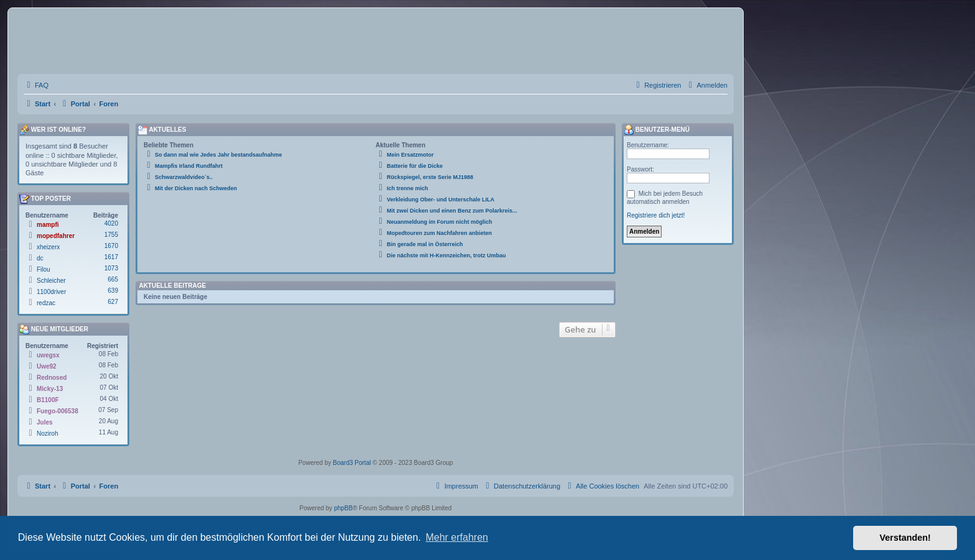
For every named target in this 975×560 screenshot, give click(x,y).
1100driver (51, 292)
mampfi (48, 225)
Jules (45, 422)
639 (113, 291)
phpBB (343, 508)
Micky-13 (50, 389)
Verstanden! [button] (905, 538)
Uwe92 (47, 366)
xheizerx (48, 247)
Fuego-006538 (58, 411)
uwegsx (48, 355)
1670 (111, 246)
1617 (111, 257)
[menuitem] (36, 85)
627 (113, 302)
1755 (111, 235)
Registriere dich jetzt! (656, 215)
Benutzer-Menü (657, 130)
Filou (44, 269)
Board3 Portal (352, 463)
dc (40, 258)
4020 (111, 223)
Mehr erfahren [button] (457, 537)
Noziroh (47, 434)
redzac (46, 303)
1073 (111, 268)
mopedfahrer (56, 236)
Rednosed (52, 378)
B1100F (48, 400)
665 (113, 279)
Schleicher (51, 281)
